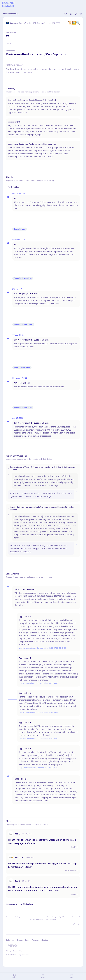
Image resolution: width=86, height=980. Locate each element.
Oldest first (13, 187)
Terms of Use (18, 951)
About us (45, 940)
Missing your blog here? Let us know (20, 904)
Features (35, 940)
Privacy (8, 951)
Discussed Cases (23, 940)
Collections (10, 940)
